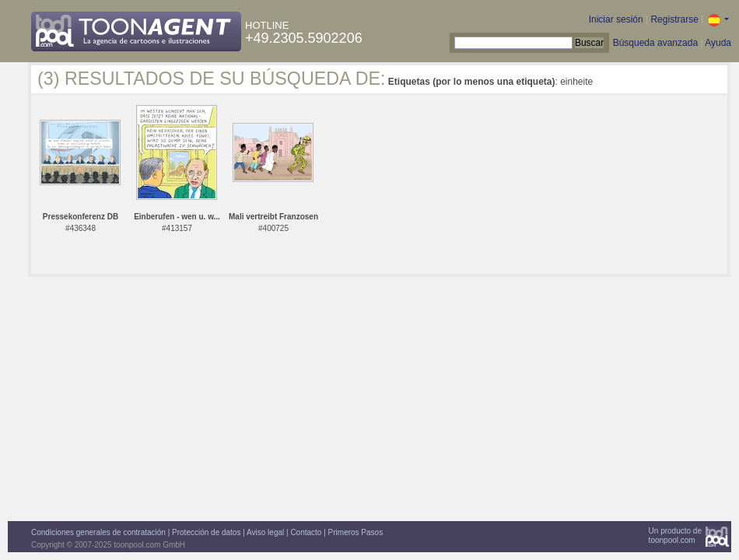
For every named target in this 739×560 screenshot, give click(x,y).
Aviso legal (265, 532)
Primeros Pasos (356, 532)
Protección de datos (206, 532)
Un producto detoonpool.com (675, 535)
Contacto (306, 532)
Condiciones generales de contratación (98, 532)
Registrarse (674, 19)
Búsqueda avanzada (655, 43)
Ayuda (718, 43)
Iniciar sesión (616, 19)
